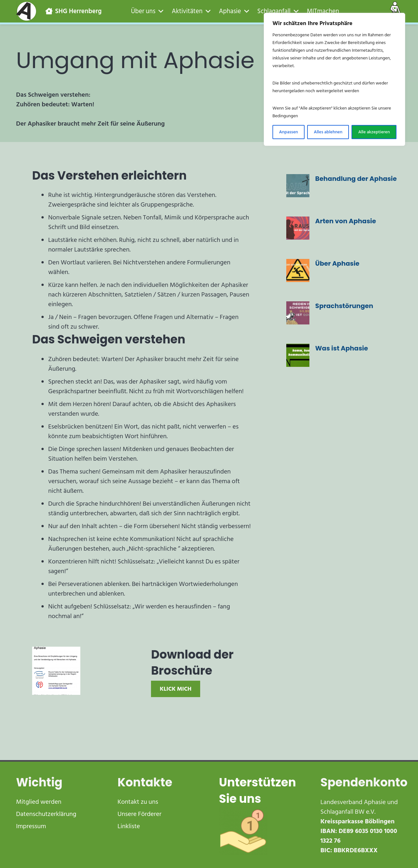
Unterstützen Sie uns (258, 790)
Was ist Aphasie (342, 348)
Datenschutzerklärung (46, 814)
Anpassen (289, 132)
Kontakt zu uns (138, 802)
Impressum (31, 826)
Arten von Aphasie (346, 221)
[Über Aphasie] (298, 270)
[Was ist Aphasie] (298, 355)
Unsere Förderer (140, 814)
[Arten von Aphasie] (298, 228)
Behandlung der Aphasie (356, 179)
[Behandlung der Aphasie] (298, 186)
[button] (160, 11)
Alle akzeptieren (374, 132)
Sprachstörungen (344, 306)
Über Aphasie (337, 263)
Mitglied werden (39, 802)
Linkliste (129, 826)
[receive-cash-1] (260, 831)
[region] (334, 79)
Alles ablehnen (328, 132)
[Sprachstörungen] (298, 313)
